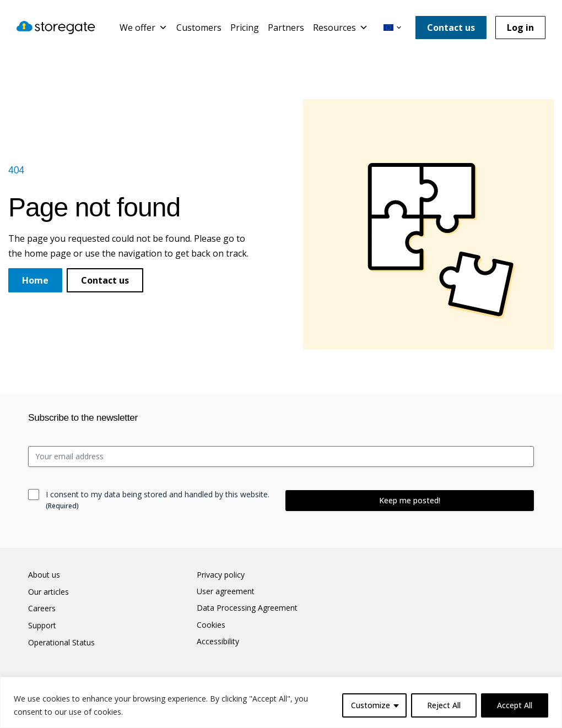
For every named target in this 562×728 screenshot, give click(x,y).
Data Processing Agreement (247, 608)
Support (42, 626)
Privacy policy (221, 575)
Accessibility (218, 642)
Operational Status (61, 643)
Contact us (451, 28)
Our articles (48, 592)
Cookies (211, 625)
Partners (286, 28)
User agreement (226, 591)
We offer (144, 28)
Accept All (515, 705)
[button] (392, 28)
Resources (341, 28)
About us (44, 575)
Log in (520, 28)
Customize (371, 705)
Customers (199, 28)
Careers (42, 609)
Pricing (245, 28)
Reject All (444, 705)
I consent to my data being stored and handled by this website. (158, 500)
